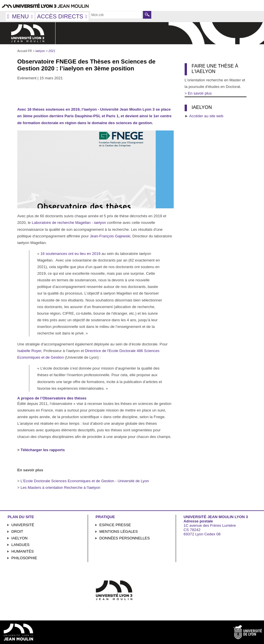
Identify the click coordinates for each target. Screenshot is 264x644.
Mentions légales (119, 531)
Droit (17, 531)
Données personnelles (125, 538)
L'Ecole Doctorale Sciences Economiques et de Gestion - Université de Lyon (84, 481)
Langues (21, 545)
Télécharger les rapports (43, 450)
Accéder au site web (206, 116)
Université (23, 525)
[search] (116, 15)
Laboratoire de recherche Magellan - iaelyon (69, 223)
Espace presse (115, 525)
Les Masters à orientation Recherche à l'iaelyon (60, 488)
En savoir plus (200, 93)
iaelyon (20, 538)
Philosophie (24, 558)
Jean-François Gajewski (110, 236)
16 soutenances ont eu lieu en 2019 (71, 254)
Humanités (23, 551)
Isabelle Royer (29, 351)
